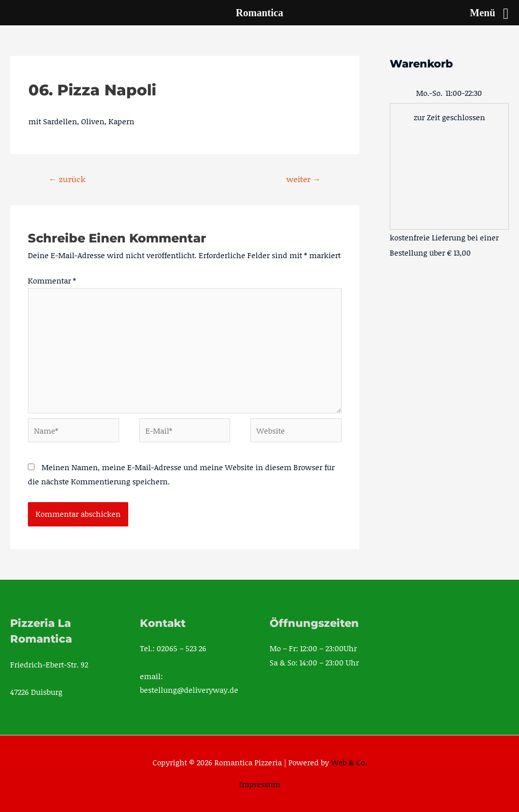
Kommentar (52, 280)
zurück (67, 179)
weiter (304, 179)
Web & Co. (349, 762)
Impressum (260, 784)
